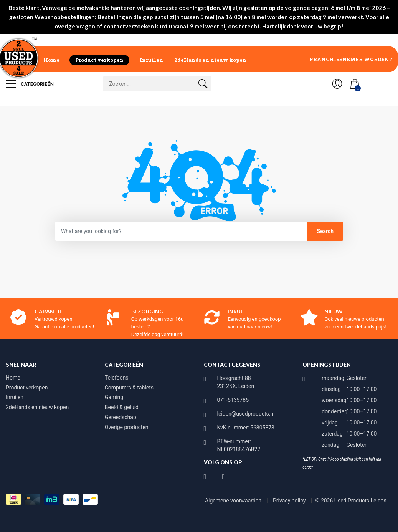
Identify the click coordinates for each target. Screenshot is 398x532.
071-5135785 (233, 400)
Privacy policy (290, 501)
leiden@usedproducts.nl (246, 414)
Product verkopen (99, 60)
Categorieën (30, 84)
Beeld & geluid (122, 407)
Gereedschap (121, 417)
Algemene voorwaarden (234, 501)
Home (51, 60)
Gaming (114, 397)
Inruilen (151, 60)
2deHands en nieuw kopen (210, 60)
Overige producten (127, 427)
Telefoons (117, 378)
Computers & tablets (129, 388)
